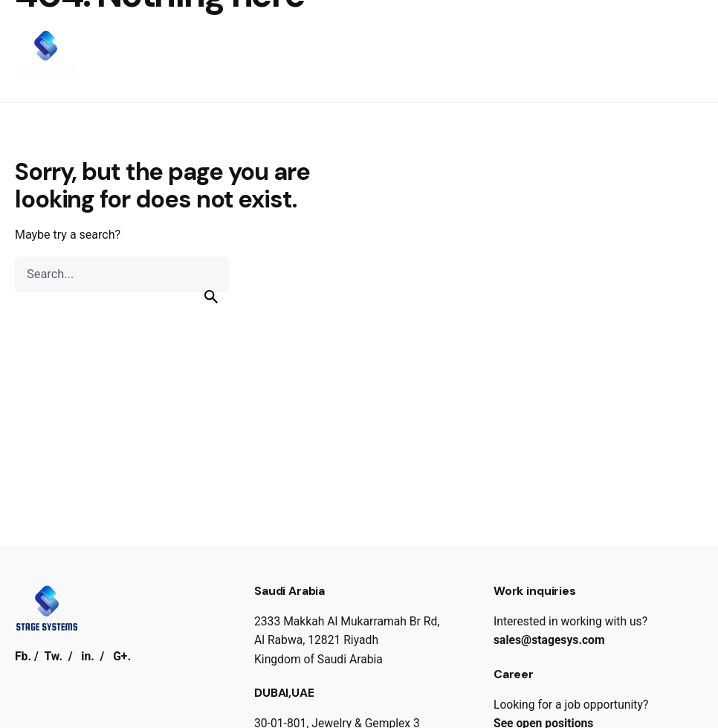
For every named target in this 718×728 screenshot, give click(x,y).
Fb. (23, 656)
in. (88, 656)
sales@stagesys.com (549, 640)
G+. (122, 656)
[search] (211, 297)
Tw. (54, 656)
